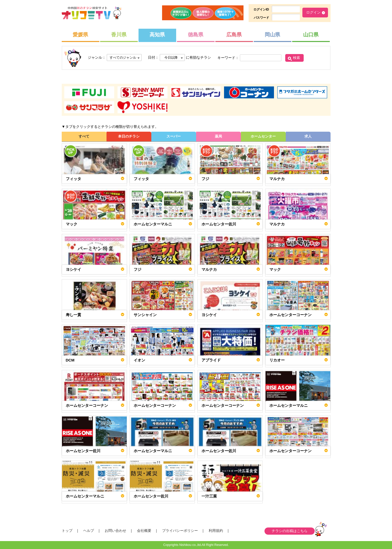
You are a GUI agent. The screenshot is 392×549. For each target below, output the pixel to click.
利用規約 (216, 531)
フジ (205, 179)
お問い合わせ (115, 531)
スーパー (174, 136)
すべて (84, 136)
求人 (308, 136)
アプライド (211, 360)
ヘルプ (89, 531)
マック (72, 224)
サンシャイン (145, 315)
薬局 (218, 136)
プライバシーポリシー (180, 531)
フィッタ (73, 179)
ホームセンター (263, 136)
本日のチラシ (129, 136)
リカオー (277, 360)
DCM (70, 360)
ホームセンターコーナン (290, 315)
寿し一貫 (73, 315)
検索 (296, 58)
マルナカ (277, 179)
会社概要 (144, 531)
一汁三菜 (209, 496)
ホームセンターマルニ (153, 224)
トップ (67, 531)
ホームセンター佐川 (219, 224)
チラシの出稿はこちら (290, 531)
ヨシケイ (73, 269)
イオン (139, 360)
